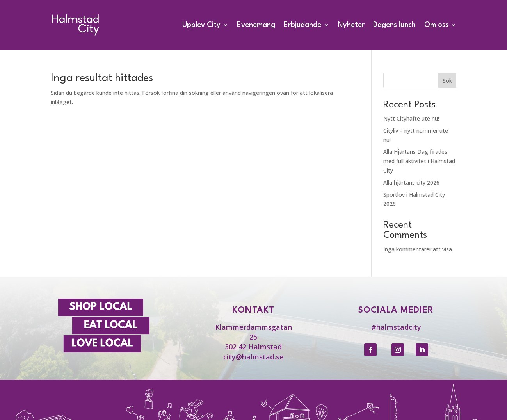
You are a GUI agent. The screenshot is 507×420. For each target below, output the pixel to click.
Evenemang (256, 25)
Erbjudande (302, 25)
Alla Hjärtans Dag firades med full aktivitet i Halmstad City (419, 161)
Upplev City (201, 25)
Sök (447, 81)
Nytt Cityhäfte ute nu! (411, 118)
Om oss (436, 25)
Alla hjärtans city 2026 (411, 182)
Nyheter (351, 25)
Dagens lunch (394, 25)
